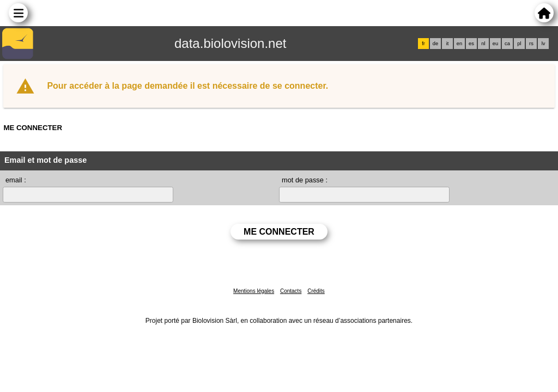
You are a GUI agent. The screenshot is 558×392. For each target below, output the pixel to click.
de (435, 44)
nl (483, 44)
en (459, 44)
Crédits (316, 291)
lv (544, 44)
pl (519, 44)
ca (507, 44)
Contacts (291, 291)
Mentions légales (254, 291)
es (471, 44)
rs (531, 44)
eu (495, 44)
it (448, 44)
